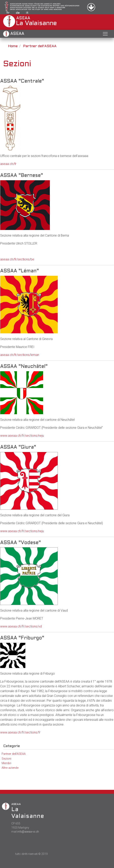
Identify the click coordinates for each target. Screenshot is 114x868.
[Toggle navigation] (105, 34)
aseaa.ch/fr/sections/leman (20, 355)
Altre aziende (10, 768)
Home (13, 46)
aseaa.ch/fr (8, 164)
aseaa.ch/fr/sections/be (17, 259)
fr (8, 13)
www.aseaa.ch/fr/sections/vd (21, 626)
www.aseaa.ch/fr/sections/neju (22, 436)
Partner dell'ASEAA (40, 46)
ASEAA (14, 34)
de (18, 13)
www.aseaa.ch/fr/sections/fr (20, 732)
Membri (6, 763)
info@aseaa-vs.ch (28, 832)
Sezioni (6, 759)
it (27, 13)
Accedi (95, 7)
